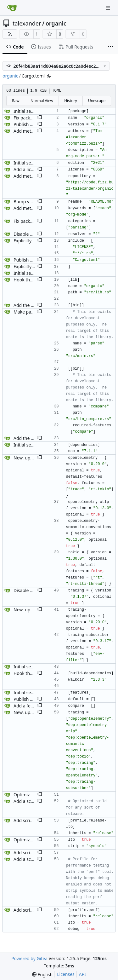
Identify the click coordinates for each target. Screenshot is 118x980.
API (82, 974)
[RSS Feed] (10, 34)
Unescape (97, 101)
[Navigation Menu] (109, 8)
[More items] (110, 47)
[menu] (42, 974)
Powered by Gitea (29, 958)
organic (56, 23)
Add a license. (28, 169)
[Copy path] (49, 76)
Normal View (42, 101)
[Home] (12, 8)
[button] (39, 118)
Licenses (66, 974)
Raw (16, 101)
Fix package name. (33, 118)
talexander (27, 23)
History (70, 101)
